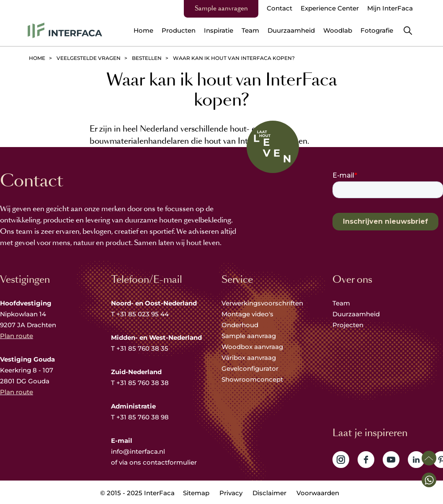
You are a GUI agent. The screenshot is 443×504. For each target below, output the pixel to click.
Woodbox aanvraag (252, 347)
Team (341, 303)
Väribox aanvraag (249, 358)
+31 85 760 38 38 (143, 383)
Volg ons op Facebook (366, 460)
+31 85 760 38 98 (143, 417)
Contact (279, 8)
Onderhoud (240, 325)
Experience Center (330, 8)
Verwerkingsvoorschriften (262, 303)
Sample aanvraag (249, 336)
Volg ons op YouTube (391, 460)
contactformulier (170, 462)
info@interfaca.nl (138, 451)
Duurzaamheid (356, 314)
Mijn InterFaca (390, 8)
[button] (429, 480)
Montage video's (247, 314)
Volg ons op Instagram (341, 460)
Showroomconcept (253, 379)
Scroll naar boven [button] (429, 458)
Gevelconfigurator (250, 368)
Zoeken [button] (408, 31)
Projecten (348, 325)
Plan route (17, 336)
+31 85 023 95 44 (143, 314)
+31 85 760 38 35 (142, 348)
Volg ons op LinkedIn (416, 460)
